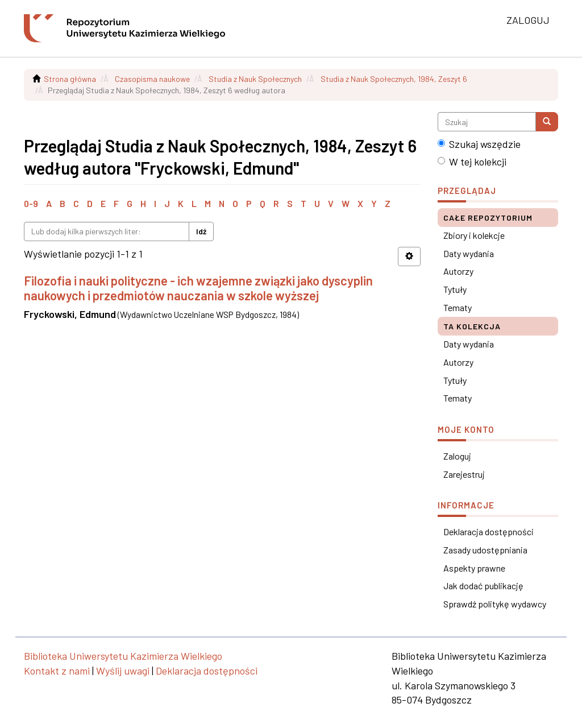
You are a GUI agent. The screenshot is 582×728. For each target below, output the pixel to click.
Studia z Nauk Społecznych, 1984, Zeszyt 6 (394, 79)
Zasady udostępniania (485, 550)
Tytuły (455, 289)
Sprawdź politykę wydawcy (495, 604)
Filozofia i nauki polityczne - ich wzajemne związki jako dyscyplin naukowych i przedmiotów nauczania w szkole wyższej (198, 288)
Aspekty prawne (474, 568)
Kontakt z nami (57, 671)
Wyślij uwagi (123, 671)
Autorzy (458, 271)
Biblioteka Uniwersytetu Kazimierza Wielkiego (123, 656)
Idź (201, 231)
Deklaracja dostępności (489, 531)
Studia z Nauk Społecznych (255, 79)
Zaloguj (457, 456)
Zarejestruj (464, 474)
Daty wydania (469, 253)
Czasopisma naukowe (152, 79)
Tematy (458, 307)
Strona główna (70, 79)
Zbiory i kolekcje (474, 235)
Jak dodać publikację (483, 586)
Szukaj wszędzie (479, 144)
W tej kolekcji (472, 162)
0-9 (31, 203)
